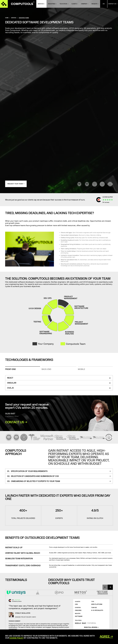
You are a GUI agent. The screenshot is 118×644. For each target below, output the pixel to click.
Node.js (78, 623)
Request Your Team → (16, 184)
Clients (74, 4)
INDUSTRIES (52, 4)
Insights (94, 4)
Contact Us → (113, 4)
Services (41, 4)
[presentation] (105, 587)
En (104, 4)
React (84, 623)
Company (84, 4)
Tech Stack (63, 4)
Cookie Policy (16, 638)
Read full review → (91, 627)
